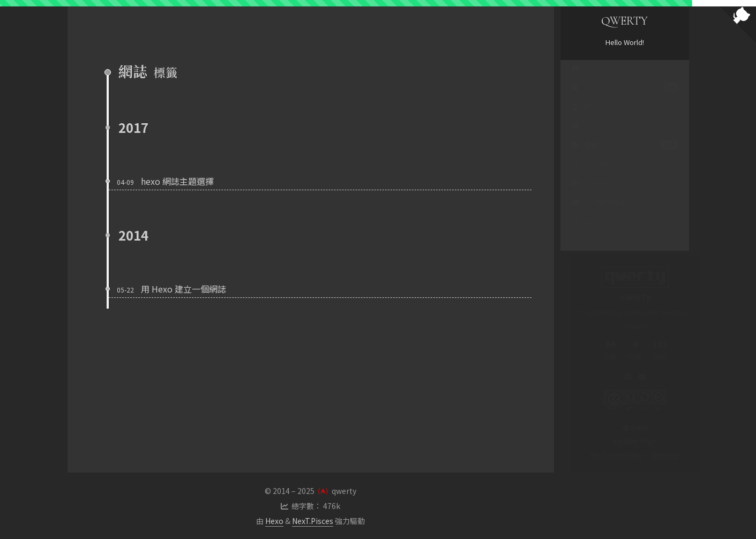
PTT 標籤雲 (595, 174)
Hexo (274, 521)
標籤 (625, 155)
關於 (585, 117)
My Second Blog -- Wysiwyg (624, 455)
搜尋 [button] (585, 232)
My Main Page (625, 441)
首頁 (585, 78)
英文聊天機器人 (602, 213)
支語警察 (592, 194)
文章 (625, 98)
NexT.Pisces (313, 521)
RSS (584, 136)
